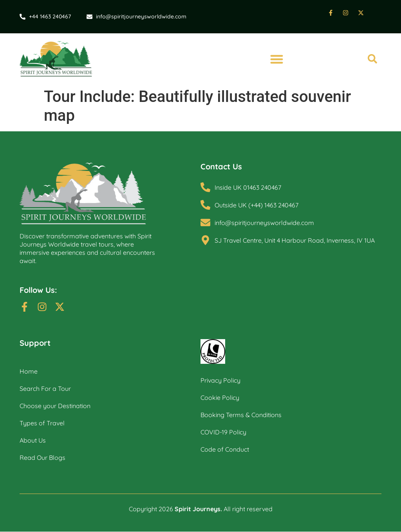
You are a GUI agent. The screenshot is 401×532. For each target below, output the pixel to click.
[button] (276, 59)
